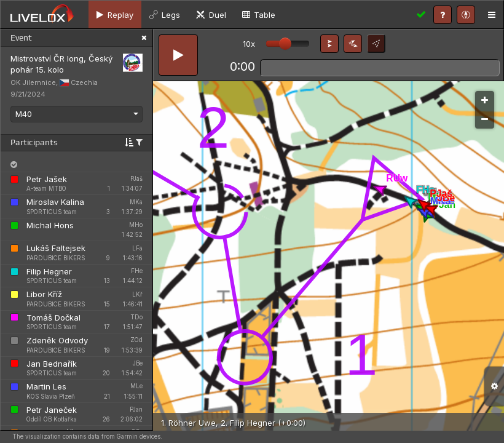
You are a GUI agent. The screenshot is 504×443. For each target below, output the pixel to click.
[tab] (115, 14)
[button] (329, 44)
